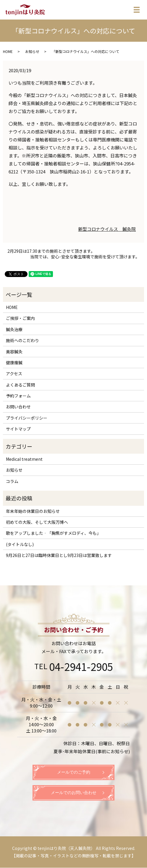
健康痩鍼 (14, 363)
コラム (12, 481)
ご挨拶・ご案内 (20, 318)
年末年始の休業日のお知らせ (33, 511)
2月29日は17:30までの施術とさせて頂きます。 (51, 251)
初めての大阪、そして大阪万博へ (37, 522)
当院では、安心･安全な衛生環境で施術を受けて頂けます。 (85, 257)
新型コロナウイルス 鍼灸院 (107, 229)
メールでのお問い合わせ (74, 793)
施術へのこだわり (22, 340)
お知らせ (32, 51)
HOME (8, 51)
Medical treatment (24, 459)
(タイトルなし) (20, 544)
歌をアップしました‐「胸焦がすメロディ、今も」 (56, 533)
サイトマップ (18, 429)
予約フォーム (18, 396)
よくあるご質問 (20, 385)
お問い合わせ (18, 407)
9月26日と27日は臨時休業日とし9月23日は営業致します (59, 555)
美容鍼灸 (14, 352)
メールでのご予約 (74, 773)
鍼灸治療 (14, 329)
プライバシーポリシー (27, 418)
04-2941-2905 (81, 666)
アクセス (14, 373)
